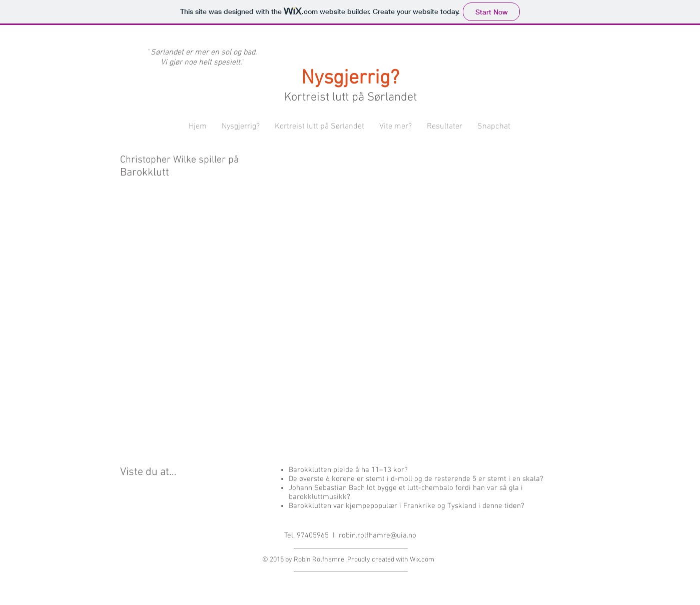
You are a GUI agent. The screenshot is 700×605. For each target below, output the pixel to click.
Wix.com (422, 560)
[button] (241, 127)
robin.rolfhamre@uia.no (378, 535)
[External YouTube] (350, 327)
